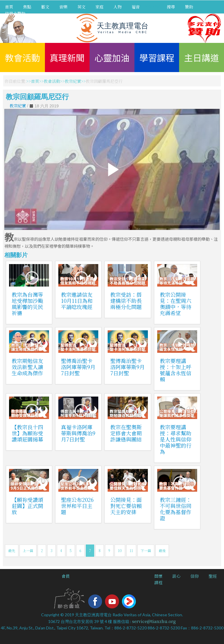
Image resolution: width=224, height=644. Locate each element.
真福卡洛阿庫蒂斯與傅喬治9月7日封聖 (78, 433)
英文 (81, 7)
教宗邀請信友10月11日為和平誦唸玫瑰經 (77, 301)
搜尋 (171, 7)
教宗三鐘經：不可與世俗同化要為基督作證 (176, 509)
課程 (158, 582)
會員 (66, 576)
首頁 (9, 7)
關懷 (158, 576)
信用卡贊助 (15, 13)
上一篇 (28, 550)
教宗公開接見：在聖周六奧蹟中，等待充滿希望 (176, 304)
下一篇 (146, 550)
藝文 (45, 7)
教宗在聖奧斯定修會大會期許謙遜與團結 (126, 433)
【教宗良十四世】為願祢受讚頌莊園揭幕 (27, 433)
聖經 (213, 576)
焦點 (27, 7)
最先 (12, 550)
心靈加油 (112, 57)
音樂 (63, 7)
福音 (136, 7)
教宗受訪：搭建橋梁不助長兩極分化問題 (126, 301)
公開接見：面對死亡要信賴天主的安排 (126, 506)
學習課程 (157, 57)
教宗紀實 (73, 81)
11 (131, 550)
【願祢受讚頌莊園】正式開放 (27, 506)
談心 (176, 576)
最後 (162, 550)
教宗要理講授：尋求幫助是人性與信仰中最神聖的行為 (176, 439)
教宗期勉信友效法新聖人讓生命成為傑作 (27, 367)
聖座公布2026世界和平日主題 (77, 506)
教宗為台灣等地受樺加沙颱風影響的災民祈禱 (27, 304)
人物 (118, 7)
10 (120, 550)
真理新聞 (67, 57)
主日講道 (202, 57)
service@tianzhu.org (154, 621)
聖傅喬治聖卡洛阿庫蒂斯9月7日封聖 (78, 367)
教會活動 (22, 57)
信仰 (195, 576)
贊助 (189, 7)
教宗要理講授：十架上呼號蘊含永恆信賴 (176, 370)
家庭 (99, 7)
